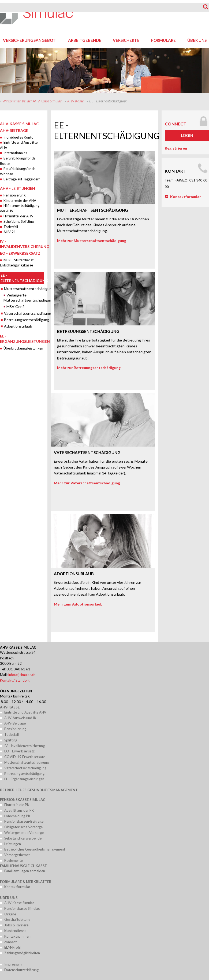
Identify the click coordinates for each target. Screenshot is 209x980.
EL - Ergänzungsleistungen (24, 779)
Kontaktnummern (18, 936)
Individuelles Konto (18, 137)
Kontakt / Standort (15, 680)
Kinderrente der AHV (20, 201)
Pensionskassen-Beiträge (24, 821)
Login (187, 135)
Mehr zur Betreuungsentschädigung (89, 368)
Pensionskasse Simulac (23, 800)
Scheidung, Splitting (19, 221)
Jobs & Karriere (16, 925)
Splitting (11, 740)
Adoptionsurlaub (18, 326)
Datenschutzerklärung (21, 970)
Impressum (13, 964)
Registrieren (176, 148)
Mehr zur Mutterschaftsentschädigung (92, 241)
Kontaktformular (186, 197)
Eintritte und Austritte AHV (25, 712)
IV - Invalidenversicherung (25, 746)
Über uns (9, 898)
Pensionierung (14, 195)
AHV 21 (10, 232)
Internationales (15, 153)
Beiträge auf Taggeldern (22, 179)
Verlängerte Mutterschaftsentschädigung (24, 298)
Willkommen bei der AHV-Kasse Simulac (32, 101)
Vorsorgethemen (17, 855)
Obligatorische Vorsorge (23, 827)
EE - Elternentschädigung (22, 278)
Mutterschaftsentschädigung (24, 289)
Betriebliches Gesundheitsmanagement (39, 790)
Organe (10, 914)
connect (176, 124)
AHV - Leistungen (18, 188)
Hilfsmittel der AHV (18, 216)
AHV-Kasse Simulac (19, 124)
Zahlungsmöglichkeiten (22, 953)
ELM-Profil (12, 947)
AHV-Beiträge (14, 130)
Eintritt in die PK (17, 805)
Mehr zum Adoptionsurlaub (78, 604)
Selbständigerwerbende (23, 838)
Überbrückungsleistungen (23, 348)
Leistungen (13, 844)
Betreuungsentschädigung (24, 320)
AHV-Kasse (75, 101)
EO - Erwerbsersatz (20, 253)
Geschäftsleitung (17, 919)
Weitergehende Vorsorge (24, 833)
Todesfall (11, 227)
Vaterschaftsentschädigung (24, 313)
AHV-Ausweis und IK (20, 718)
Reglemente (14, 860)
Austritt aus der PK (19, 810)
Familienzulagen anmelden (25, 871)
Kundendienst (15, 931)
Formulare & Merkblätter (26, 882)
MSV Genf (15, 307)
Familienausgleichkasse (23, 866)
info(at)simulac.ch (22, 675)
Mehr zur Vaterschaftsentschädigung (87, 483)
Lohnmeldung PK (17, 816)
